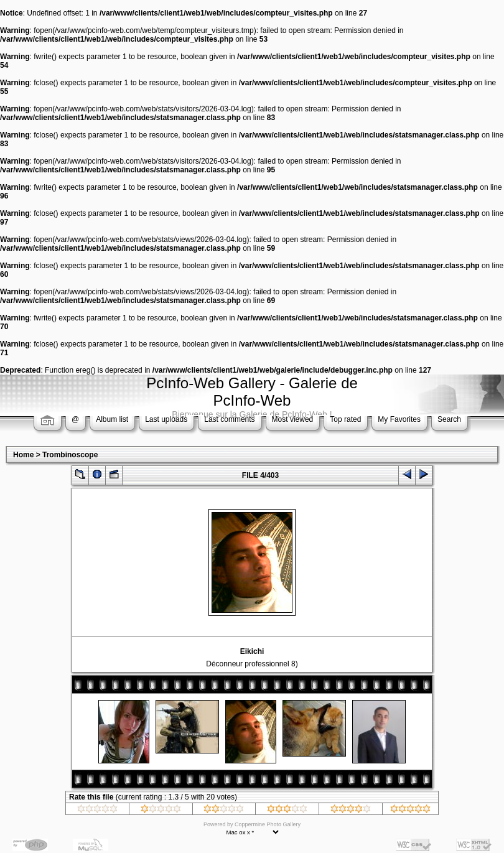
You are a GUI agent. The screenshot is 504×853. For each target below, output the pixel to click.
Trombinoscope (70, 455)
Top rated (345, 419)
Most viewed (293, 419)
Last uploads (166, 419)
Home (23, 455)
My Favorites (399, 419)
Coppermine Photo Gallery (268, 824)
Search (449, 419)
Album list (112, 419)
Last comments (229, 419)
